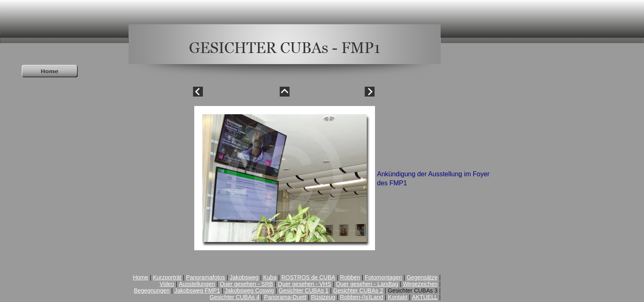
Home (140, 277)
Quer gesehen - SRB (246, 284)
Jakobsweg (244, 277)
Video (167, 284)
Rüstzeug (323, 297)
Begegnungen (152, 290)
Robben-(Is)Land (362, 297)
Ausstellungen (197, 284)
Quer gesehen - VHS (304, 284)
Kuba (270, 277)
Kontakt (397, 297)
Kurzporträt (167, 277)
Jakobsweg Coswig (249, 290)
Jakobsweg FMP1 (197, 290)
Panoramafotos (206, 277)
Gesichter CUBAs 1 (304, 290)
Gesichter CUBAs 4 (234, 297)
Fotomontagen (383, 277)
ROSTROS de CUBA (308, 277)
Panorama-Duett (285, 297)
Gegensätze (422, 277)
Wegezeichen (420, 284)
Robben (350, 277)
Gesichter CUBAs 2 (358, 290)
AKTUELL (425, 297)
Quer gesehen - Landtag (367, 284)
